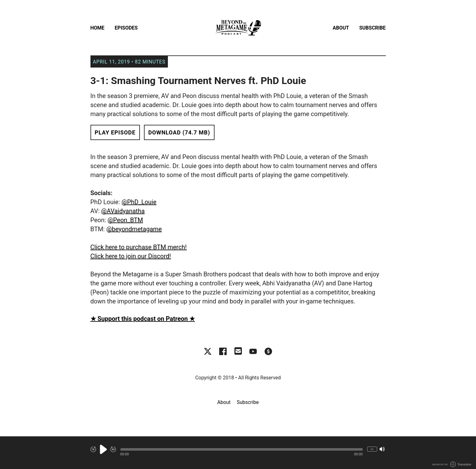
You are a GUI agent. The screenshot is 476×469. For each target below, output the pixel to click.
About (341, 28)
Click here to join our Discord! (131, 256)
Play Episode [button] (115, 132)
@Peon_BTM (125, 220)
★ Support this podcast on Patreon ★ (143, 319)
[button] (242, 449)
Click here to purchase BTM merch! (139, 247)
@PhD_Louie (139, 202)
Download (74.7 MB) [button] (179, 132)
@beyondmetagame (134, 229)
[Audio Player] (238, 453)
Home (97, 28)
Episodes (126, 28)
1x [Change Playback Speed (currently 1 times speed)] (372, 449)
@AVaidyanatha (123, 211)
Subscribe (372, 28)
